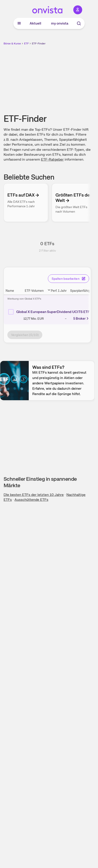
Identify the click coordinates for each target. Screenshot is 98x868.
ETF (26, 44)
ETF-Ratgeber (52, 159)
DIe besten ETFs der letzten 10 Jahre (34, 495)
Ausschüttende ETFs (31, 500)
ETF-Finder (39, 44)
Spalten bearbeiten (68, 279)
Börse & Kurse (12, 44)
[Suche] (79, 23)
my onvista (60, 23)
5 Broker (81, 319)
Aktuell (35, 23)
